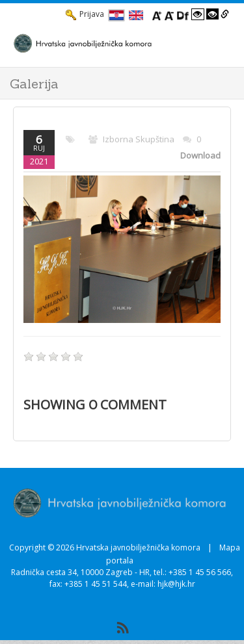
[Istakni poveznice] (225, 14)
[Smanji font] (169, 14)
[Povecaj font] (157, 14)
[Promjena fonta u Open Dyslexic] (183, 14)
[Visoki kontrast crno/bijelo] (213, 14)
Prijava (85, 14)
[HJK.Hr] (109, 43)
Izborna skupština (139, 139)
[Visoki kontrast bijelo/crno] (198, 14)
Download (200, 155)
